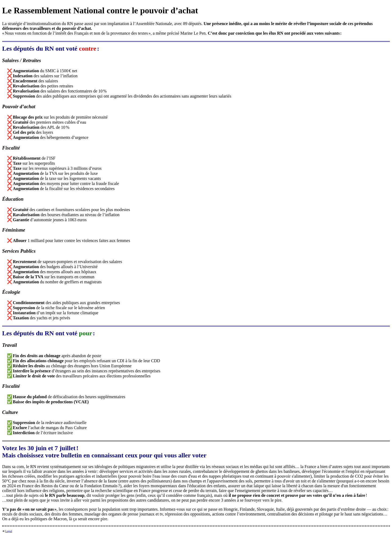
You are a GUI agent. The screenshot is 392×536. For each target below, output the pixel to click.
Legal (9, 531)
